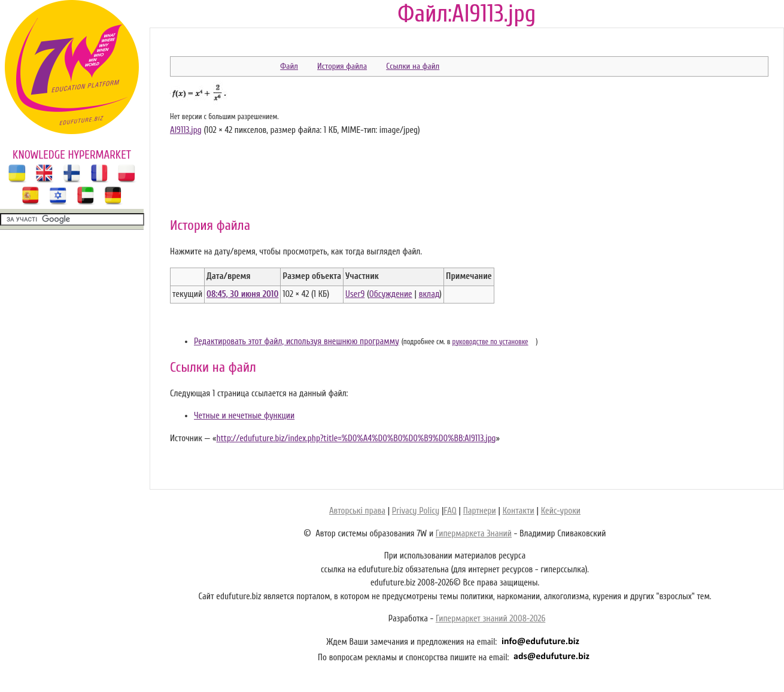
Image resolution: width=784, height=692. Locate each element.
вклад (429, 294)
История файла (342, 66)
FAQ (450, 511)
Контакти (519, 511)
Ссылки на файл (413, 66)
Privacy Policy (416, 511)
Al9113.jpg (186, 130)
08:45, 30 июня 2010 (242, 294)
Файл (289, 66)
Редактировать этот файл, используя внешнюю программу (297, 342)
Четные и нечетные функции (244, 416)
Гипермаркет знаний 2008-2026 (490, 619)
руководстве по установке (490, 342)
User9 (355, 294)
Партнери (480, 511)
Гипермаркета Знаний (474, 534)
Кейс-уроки (561, 511)
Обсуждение (391, 294)
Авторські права (357, 511)
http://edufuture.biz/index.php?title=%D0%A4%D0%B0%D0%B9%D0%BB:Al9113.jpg (356, 438)
